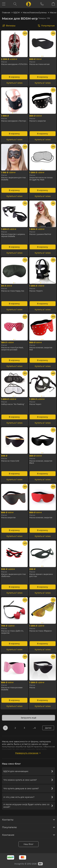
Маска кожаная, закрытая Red (41, 349)
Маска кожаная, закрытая (41, 518)
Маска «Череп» (36, 291)
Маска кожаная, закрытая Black (41, 462)
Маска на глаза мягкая (39, 64)
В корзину (14, 77)
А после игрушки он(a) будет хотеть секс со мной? (28, 806)
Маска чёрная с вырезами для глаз (41, 575)
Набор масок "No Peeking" (13, 404)
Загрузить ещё (28, 718)
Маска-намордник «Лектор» (14, 121)
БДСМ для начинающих (28, 771)
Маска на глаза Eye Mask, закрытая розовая (12, 349)
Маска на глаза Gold (10, 461)
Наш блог (28, 844)
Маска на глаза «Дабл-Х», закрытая (12, 632)
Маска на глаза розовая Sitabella (12, 689)
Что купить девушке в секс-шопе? (28, 789)
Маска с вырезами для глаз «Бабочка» (13, 575)
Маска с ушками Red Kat (40, 234)
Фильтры (11, 26)
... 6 (34, 728)
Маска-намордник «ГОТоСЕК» (14, 64)
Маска (32, 688)
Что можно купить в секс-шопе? (28, 780)
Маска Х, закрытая (38, 121)
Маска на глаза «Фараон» (41, 631)
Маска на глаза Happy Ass (13, 291)
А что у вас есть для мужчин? (28, 797)
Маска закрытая (8, 518)
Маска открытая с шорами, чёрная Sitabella (13, 235)
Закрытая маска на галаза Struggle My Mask (41, 179)
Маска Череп (35, 404)
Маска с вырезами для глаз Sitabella (13, 179)
